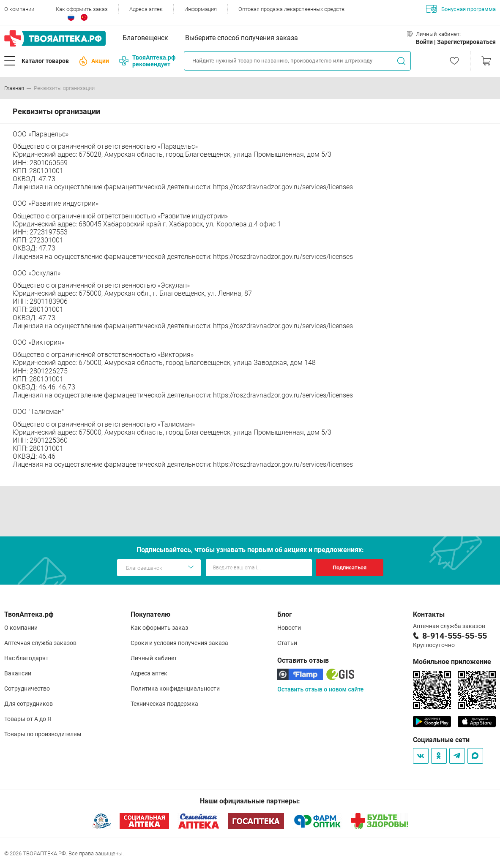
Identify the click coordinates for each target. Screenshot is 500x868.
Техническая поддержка (164, 704)
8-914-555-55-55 (455, 636)
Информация (201, 9)
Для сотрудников (29, 704)
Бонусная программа (461, 9)
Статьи (287, 643)
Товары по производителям (43, 734)
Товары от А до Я (28, 719)
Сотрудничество (27, 688)
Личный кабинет (154, 658)
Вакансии (18, 673)
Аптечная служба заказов (40, 643)
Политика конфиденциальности (175, 688)
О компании (19, 9)
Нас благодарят (26, 658)
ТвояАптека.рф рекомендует (147, 61)
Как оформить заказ (82, 9)
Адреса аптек (146, 9)
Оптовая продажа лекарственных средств (291, 9)
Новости (289, 628)
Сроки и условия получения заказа (179, 643)
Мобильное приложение (452, 662)
